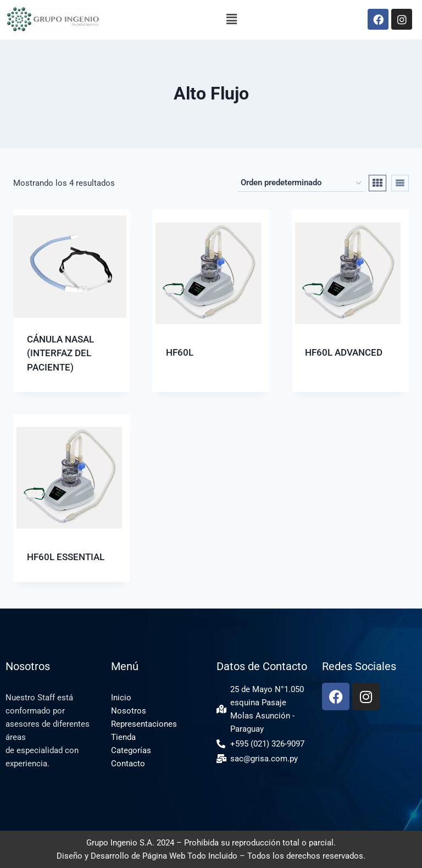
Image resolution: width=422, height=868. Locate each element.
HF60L (180, 352)
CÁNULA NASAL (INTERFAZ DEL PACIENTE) (60, 353)
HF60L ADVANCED (344, 352)
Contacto (128, 764)
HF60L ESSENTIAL (66, 557)
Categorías (131, 750)
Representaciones (144, 724)
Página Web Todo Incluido (190, 856)
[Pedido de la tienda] (301, 183)
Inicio (121, 698)
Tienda (123, 737)
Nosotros (129, 711)
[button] (232, 19)
